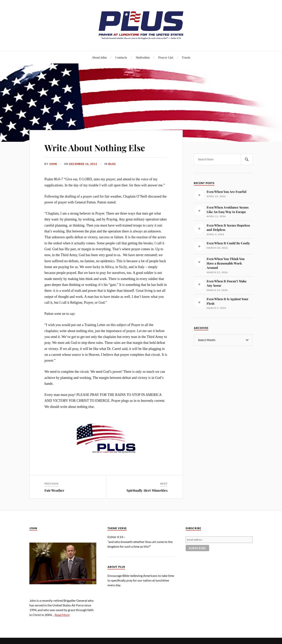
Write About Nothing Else (95, 148)
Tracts (186, 57)
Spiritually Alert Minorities (147, 490)
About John (99, 57)
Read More (62, 615)
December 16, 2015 (83, 164)
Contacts (121, 57)
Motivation (143, 57)
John (53, 164)
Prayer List (166, 57)
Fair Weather (54, 490)
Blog (112, 164)
